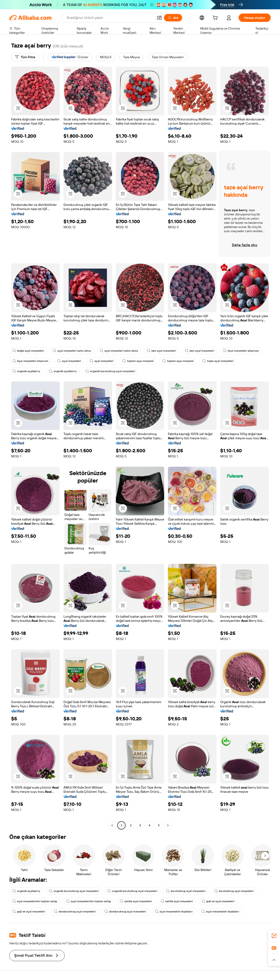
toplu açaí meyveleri (218, 361)
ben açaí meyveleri (161, 351)
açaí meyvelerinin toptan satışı (35, 901)
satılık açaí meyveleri (136, 901)
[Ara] (173, 18)
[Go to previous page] (112, 825)
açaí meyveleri (69, 361)
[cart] (216, 18)
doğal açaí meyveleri (28, 351)
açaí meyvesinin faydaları (174, 912)
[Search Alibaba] (110, 18)
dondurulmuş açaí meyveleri (75, 912)
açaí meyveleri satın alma (72, 351)
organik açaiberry (26, 371)
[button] (159, 18)
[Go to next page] (168, 825)
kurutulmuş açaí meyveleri (186, 891)
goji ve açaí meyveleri (218, 901)
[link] (274, 936)
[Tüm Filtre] (25, 57)
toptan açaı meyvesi (138, 361)
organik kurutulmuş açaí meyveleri (110, 371)
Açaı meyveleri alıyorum (241, 351)
